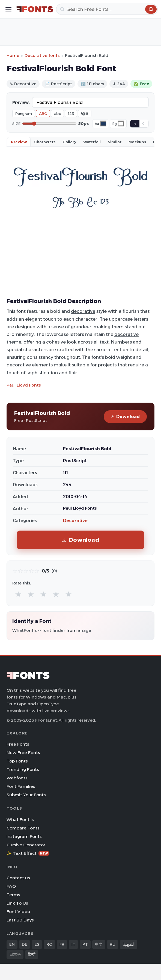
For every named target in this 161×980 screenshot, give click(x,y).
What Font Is (20, 820)
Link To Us (17, 903)
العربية (129, 944)
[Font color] (103, 124)
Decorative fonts (42, 55)
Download (125, 417)
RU (113, 944)
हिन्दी (32, 954)
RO (49, 944)
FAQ (11, 886)
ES (37, 944)
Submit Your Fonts (26, 795)
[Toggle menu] (8, 9)
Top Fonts (17, 761)
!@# (85, 114)
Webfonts (17, 778)
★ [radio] (18, 594)
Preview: (21, 102)
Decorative (75, 521)
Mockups (137, 142)
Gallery (69, 142)
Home (13, 55)
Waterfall (92, 142)
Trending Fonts (23, 769)
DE (25, 944)
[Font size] (49, 124)
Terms (13, 895)
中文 (99, 944)
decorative (83, 311)
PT (85, 944)
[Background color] (121, 124)
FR (62, 944)
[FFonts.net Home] (35, 9)
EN (12, 944)
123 (71, 114)
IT (73, 944)
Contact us (18, 878)
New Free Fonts (23, 753)
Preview (19, 142)
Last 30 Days (20, 920)
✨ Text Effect (28, 853)
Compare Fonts (23, 828)
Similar (115, 142)
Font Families (21, 786)
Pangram (24, 114)
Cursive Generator (26, 845)
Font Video (18, 912)
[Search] (107, 9)
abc (57, 114)
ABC (43, 114)
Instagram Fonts (24, 836)
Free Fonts (18, 744)
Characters (45, 142)
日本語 (15, 954)
